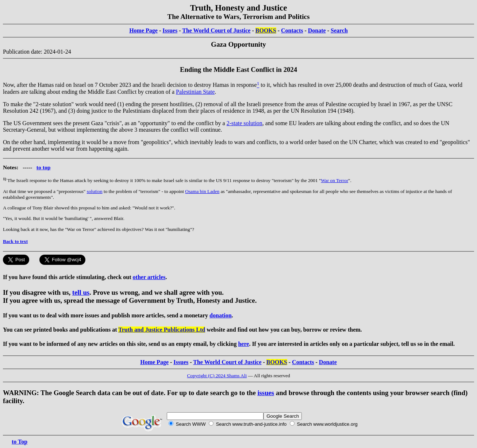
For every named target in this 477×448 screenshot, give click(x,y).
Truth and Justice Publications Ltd (162, 330)
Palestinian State (195, 92)
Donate (317, 30)
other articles (149, 277)
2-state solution (245, 123)
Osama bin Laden (202, 191)
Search (339, 30)
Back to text (15, 241)
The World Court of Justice (216, 30)
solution (95, 191)
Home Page (143, 30)
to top (44, 167)
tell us (81, 292)
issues (266, 393)
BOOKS (266, 30)
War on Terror (334, 180)
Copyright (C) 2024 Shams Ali (217, 376)
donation (220, 315)
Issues (170, 30)
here (243, 344)
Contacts (292, 30)
